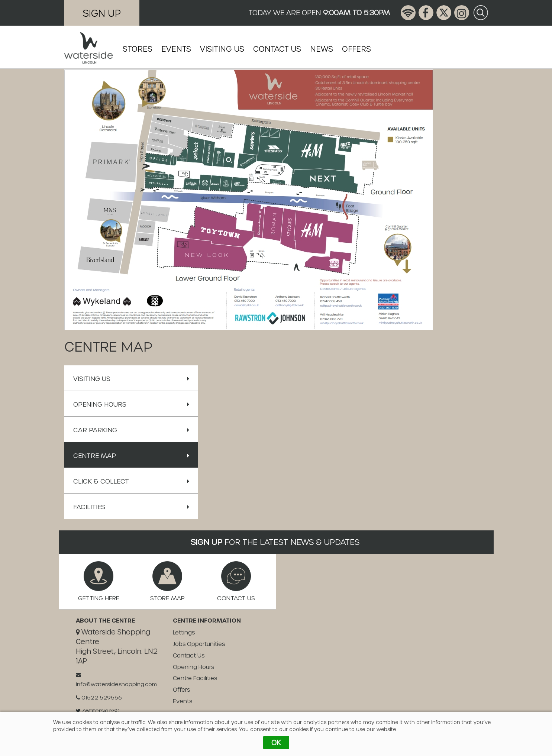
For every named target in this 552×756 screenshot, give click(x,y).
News (322, 49)
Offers (356, 49)
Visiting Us (222, 49)
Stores (138, 49)
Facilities (131, 507)
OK (276, 742)
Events (176, 49)
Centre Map (131, 455)
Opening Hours (131, 404)
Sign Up (102, 13)
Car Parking (131, 430)
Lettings (184, 632)
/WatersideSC (98, 710)
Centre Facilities (195, 678)
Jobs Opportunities (199, 644)
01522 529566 (99, 697)
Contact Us (277, 49)
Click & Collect (131, 481)
